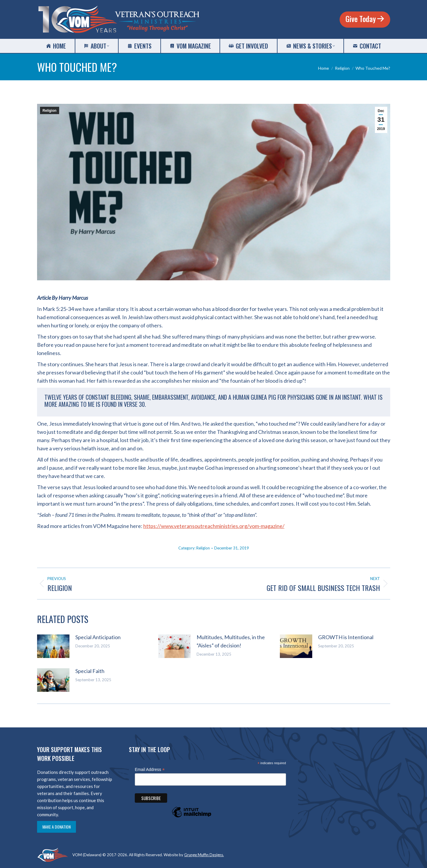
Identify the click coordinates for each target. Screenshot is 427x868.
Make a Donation (57, 827)
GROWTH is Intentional (346, 637)
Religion (50, 111)
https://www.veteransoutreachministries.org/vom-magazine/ (214, 526)
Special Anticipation (98, 637)
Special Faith (90, 671)
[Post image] (53, 646)
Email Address (150, 770)
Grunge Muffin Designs (204, 855)
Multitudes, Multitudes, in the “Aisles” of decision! (231, 641)
